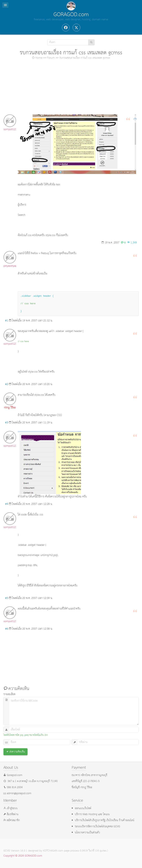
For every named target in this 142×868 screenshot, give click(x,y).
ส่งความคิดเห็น (17, 752)
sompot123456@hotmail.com (10, 129)
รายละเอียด (9, 694)
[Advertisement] (71, 87)
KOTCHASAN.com (53, 851)
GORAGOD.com (71, 15)
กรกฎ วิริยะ (10, 408)
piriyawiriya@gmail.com (10, 266)
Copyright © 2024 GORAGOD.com (23, 856)
